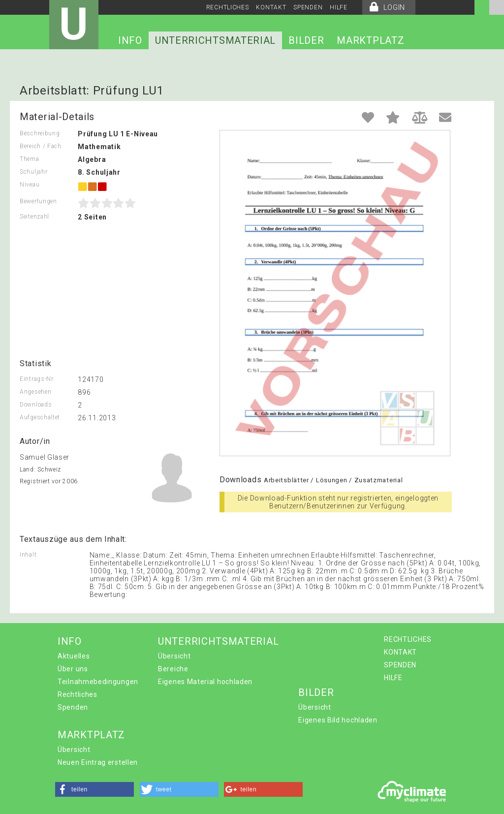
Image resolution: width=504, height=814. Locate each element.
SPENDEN (308, 7)
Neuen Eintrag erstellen (98, 762)
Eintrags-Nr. (37, 379)
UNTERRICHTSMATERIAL (215, 40)
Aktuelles (74, 656)
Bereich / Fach (41, 146)
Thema (30, 159)
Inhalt (28, 555)
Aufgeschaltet (40, 417)
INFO (130, 40)
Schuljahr (33, 172)
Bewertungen (38, 201)
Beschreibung (40, 133)
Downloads (36, 405)
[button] (94, 789)
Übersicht (174, 656)
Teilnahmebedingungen (98, 682)
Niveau (30, 185)
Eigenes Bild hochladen (338, 720)
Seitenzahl (34, 217)
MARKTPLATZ (370, 40)
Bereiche (173, 669)
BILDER (306, 40)
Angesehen (35, 392)
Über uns (73, 669)
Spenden (73, 707)
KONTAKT (271, 7)
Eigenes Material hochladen (205, 682)
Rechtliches (78, 694)
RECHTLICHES (228, 7)
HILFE (339, 7)
